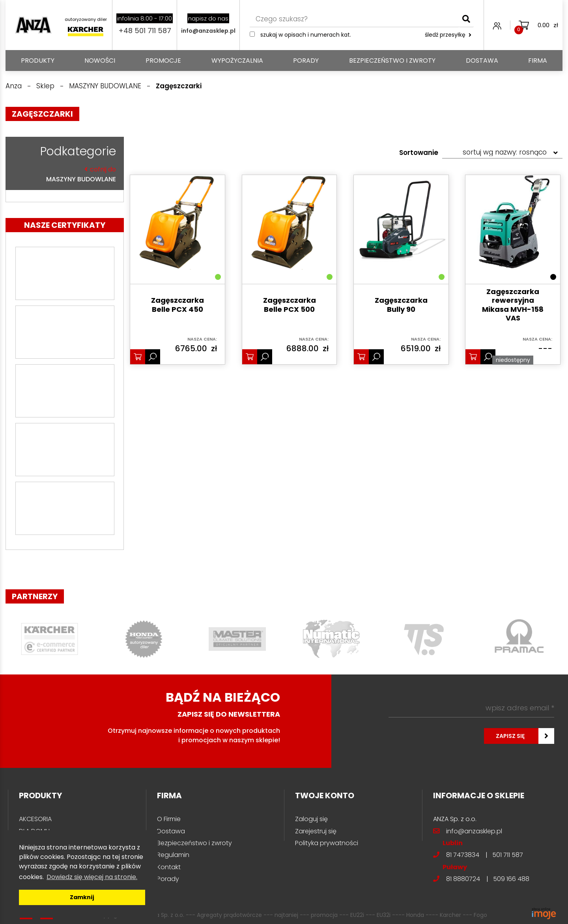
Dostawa (482, 61)
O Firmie (169, 819)
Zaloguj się (311, 819)
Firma (538, 61)
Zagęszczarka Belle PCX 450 (177, 305)
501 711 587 (508, 855)
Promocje (163, 61)
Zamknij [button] (82, 897)
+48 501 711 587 (145, 31)
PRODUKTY (38, 61)
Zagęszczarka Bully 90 (401, 305)
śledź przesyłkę (448, 35)
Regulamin (173, 855)
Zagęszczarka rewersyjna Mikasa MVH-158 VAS (513, 305)
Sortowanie (419, 153)
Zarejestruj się (316, 831)
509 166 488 (511, 879)
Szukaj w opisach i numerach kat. (306, 35)
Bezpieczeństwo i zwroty (392, 61)
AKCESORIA (35, 819)
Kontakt (169, 867)
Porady (306, 61)
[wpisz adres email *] (471, 708)
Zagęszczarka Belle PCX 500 (290, 305)
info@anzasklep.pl (208, 31)
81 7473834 (463, 855)
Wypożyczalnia (237, 61)
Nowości (100, 61)
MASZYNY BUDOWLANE (63, 174)
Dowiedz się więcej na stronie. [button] (92, 877)
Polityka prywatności (327, 843)
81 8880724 (463, 879)
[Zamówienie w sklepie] (502, 153)
